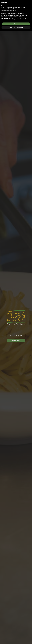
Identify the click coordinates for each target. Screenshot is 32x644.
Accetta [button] (16, 24)
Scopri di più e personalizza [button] (16, 28)
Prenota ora (16, 340)
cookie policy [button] (13, 11)
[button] (30, 3)
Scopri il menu (16, 335)
